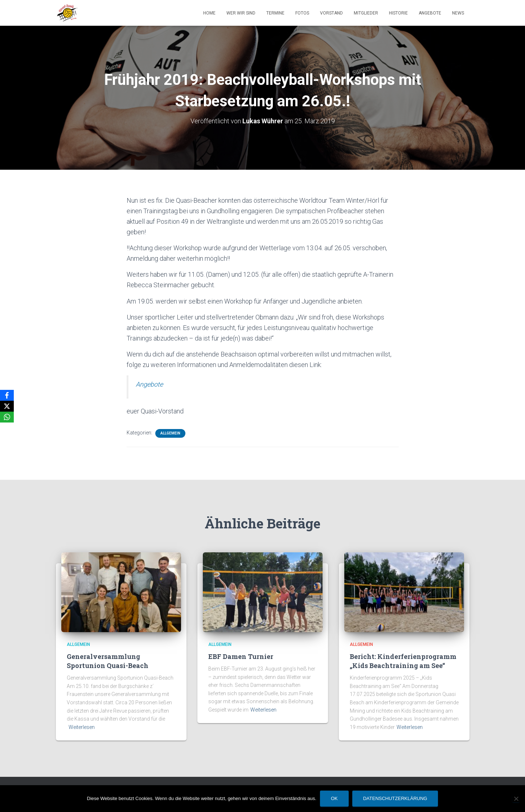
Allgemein (170, 433)
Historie (398, 13)
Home (209, 13)
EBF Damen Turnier (241, 656)
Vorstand (331, 13)
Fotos (302, 13)
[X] (7, 406)
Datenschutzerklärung (395, 798)
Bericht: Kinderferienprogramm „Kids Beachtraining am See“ (403, 661)
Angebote (430, 13)
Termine (275, 13)
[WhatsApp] (7, 417)
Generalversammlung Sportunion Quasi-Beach (108, 661)
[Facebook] (7, 395)
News (458, 13)
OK (334, 798)
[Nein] (516, 799)
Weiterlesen (82, 727)
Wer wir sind (241, 13)
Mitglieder (366, 13)
